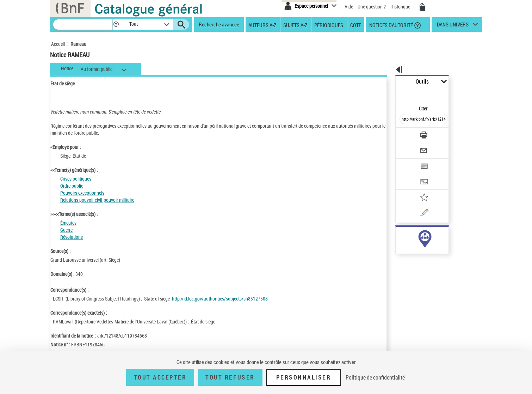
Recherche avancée (219, 24)
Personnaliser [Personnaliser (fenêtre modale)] (304, 377)
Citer (393, 93)
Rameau (78, 44)
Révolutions (72, 237)
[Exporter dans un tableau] (409, 147)
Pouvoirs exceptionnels (82, 193)
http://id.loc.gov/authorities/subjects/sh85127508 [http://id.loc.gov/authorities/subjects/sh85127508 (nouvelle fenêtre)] (220, 299)
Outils (388, 82)
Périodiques (329, 25)
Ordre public (72, 186)
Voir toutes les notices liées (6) (414, 250)
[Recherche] (83, 25)
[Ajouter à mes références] (408, 175)
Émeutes (68, 223)
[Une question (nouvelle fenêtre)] (418, 188)
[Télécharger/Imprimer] (405, 120)
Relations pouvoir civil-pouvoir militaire (97, 200)
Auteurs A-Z (262, 25)
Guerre (66, 230)
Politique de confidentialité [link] (375, 377)
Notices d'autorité (391, 25)
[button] (116, 25)
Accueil (58, 44)
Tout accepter (160, 377)
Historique (401, 7)
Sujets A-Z (295, 25)
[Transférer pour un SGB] (407, 161)
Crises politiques (76, 179)
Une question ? (372, 7)
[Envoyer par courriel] (404, 133)
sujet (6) (396, 235)
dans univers (453, 26)
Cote (356, 25)
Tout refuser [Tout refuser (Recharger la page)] (230, 377)
